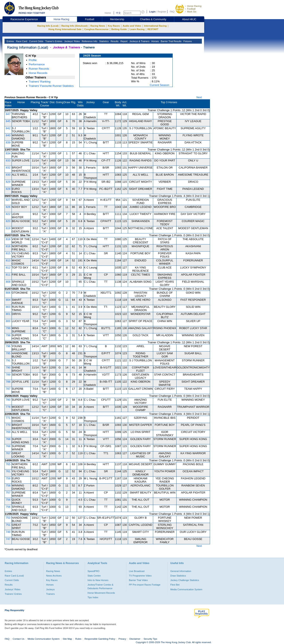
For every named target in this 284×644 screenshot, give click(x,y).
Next (199, 97)
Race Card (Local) (14, 576)
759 (8, 478)
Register (162, 12)
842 (8, 128)
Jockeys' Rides (72, 41)
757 (8, 493)
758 (8, 485)
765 (8, 464)
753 (8, 518)
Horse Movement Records (101, 593)
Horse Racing (194, 6)
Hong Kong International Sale (65, 29)
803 (8, 307)
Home (108, 13)
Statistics (104, 41)
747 (8, 539)
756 (8, 500)
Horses (155, 41)
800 (8, 321)
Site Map (67, 639)
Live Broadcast (137, 571)
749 (8, 532)
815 (8, 253)
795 (8, 353)
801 (8, 314)
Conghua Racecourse (96, 29)
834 (8, 153)
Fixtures (187, 41)
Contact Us (18, 639)
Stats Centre (94, 576)
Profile (33, 60)
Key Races (114, 26)
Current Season (159, 85)
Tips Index (93, 597)
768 (8, 439)
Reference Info (89, 41)
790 (8, 367)
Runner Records (39, 69)
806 (8, 293)
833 (8, 160)
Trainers (50, 594)
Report (124, 41)
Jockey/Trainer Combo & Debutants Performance (100, 586)
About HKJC (189, 19)
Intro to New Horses (98, 580)
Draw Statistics (178, 576)
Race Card (21, 41)
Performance (37, 64)
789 (8, 375)
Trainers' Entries (13, 594)
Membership (117, 19)
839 (8, 142)
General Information (181, 571)
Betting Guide (119, 29)
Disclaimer (135, 639)
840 (8, 135)
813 (8, 260)
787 (8, 389)
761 (8, 471)
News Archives (54, 576)
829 (8, 182)
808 (8, 282)
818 (8, 239)
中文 (118, 13)
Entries (10, 41)
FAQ (172, 12)
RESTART (153, 29)
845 (8, 121)
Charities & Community (153, 19)
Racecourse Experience (24, 19)
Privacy (122, 639)
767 (8, 453)
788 (8, 382)
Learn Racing (137, 29)
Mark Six (192, 12)
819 (8, 228)
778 (8, 407)
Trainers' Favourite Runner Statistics (51, 86)
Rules (79, 639)
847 (8, 114)
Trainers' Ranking (40, 82)
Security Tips (150, 639)
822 (8, 214)
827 (8, 200)
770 (8, 425)
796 (8, 346)
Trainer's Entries (53, 41)
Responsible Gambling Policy (100, 639)
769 (8, 432)
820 (8, 221)
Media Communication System (186, 589)
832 (8, 168)
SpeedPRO (94, 571)
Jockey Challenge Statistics (185, 580)
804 (8, 300)
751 (8, 525)
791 (8, 360)
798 (8, 335)
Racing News (98, 26)
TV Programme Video (140, 576)
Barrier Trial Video (138, 580)
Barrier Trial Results (171, 41)
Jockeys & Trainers (139, 41)
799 (8, 328)
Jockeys (50, 589)
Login (152, 12)
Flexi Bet (175, 585)
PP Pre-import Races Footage (145, 585)
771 (8, 418)
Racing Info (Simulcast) (74, 26)
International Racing (155, 26)
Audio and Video (132, 26)
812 (8, 268)
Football (191, 9)
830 (8, 175)
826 (8, 207)
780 (8, 400)
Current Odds (36, 41)
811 (8, 275)
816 (8, 246)
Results (114, 41)
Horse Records (38, 73)
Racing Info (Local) (48, 26)
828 (8, 189)
